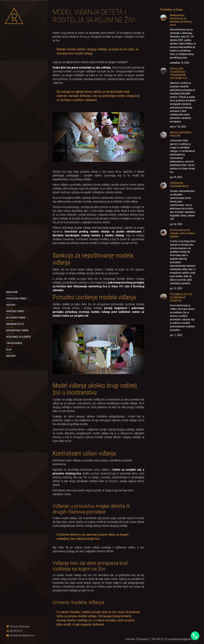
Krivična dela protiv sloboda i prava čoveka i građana (182, 233)
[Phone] (195, 636)
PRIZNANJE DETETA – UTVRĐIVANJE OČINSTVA (182, 297)
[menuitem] (12, 292)
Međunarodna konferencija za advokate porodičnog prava (181, 20)
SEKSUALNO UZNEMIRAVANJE (179, 185)
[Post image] (164, 18)
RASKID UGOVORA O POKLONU (181, 134)
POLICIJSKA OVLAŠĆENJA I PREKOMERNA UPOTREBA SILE (179, 73)
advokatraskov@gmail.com (182, 639)
